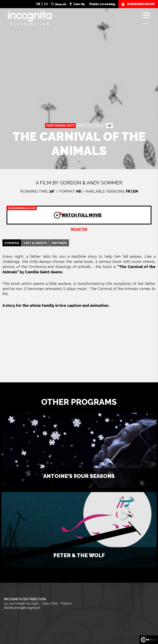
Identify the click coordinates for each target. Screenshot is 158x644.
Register (79, 229)
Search (61, 4)
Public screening (102, 4)
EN (46, 4)
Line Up (79, 4)
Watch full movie (54, 212)
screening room (141, 4)
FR (38, 4)
